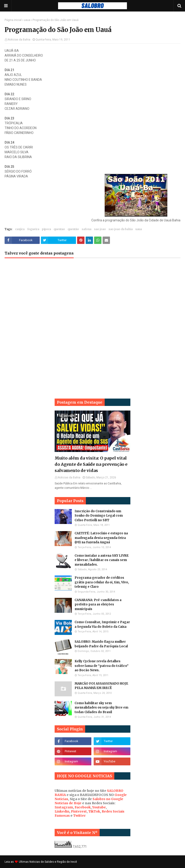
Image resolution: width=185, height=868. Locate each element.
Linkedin (62, 811)
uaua (27, 20)
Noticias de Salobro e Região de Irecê (53, 862)
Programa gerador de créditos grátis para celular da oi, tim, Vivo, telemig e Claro (102, 582)
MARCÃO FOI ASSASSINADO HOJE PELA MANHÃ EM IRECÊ (101, 686)
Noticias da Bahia (19, 40)
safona (87, 229)
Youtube (99, 807)
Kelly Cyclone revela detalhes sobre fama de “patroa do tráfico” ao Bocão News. (102, 666)
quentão (73, 229)
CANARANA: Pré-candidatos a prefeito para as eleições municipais (98, 605)
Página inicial (13, 20)
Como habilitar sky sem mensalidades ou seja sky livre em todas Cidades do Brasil (101, 708)
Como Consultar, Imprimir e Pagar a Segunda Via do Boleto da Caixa (102, 624)
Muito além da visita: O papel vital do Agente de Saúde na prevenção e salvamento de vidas (91, 464)
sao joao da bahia (121, 229)
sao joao (100, 229)
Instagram (64, 807)
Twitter (79, 816)
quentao (59, 229)
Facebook (83, 807)
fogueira (33, 229)
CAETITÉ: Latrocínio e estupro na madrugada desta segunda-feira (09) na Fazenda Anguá (101, 538)
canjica (20, 229)
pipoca (46, 229)
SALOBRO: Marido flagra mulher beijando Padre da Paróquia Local (101, 644)
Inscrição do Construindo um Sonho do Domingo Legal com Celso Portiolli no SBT (99, 516)
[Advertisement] (92, 298)
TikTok (94, 811)
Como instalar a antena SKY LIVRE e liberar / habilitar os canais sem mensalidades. (102, 560)
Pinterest (79, 811)
